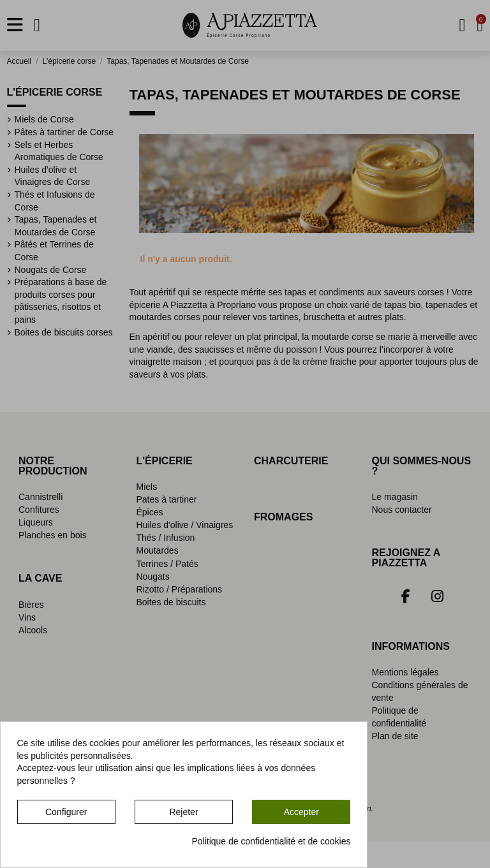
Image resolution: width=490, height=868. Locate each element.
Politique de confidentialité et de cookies (271, 841)
